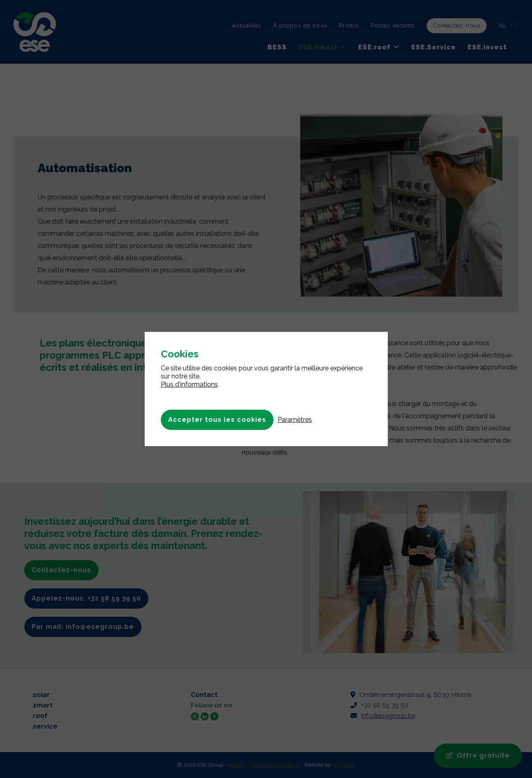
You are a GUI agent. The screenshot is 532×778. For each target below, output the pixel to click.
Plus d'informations (189, 384)
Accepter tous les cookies (217, 420)
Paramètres (295, 420)
